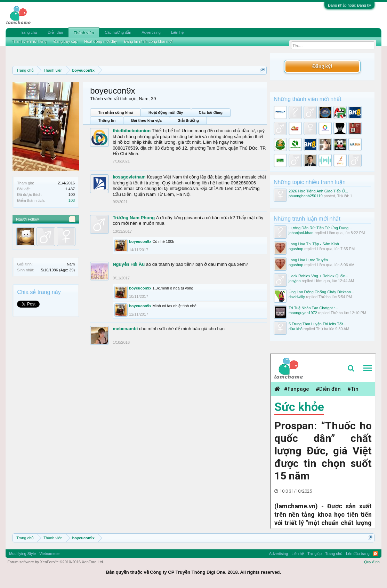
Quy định (372, 562)
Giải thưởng (188, 120)
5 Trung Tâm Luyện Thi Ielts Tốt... (317, 324)
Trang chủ (29, 32)
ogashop (296, 249)
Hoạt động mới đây (166, 112)
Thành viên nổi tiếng (29, 41)
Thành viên (84, 33)
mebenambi (125, 329)
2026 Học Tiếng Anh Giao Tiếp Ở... (318, 191)
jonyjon (295, 281)
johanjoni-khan (301, 233)
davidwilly (297, 297)
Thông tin (107, 120)
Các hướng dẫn (118, 32)
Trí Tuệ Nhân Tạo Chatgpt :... (313, 308)
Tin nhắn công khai (115, 112)
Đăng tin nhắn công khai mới (148, 41)
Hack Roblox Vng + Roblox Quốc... (318, 276)
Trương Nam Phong (134, 218)
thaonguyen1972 (303, 313)
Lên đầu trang (358, 554)
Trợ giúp (315, 554)
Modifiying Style (22, 554)
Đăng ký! (322, 66)
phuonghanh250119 (306, 196)
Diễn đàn (55, 32)
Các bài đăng (211, 112)
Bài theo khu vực (146, 120)
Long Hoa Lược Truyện (308, 260)
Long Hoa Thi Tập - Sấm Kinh (314, 244)
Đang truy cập (65, 41)
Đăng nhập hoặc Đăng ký (349, 5)
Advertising (151, 32)
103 (72, 200)
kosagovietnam (129, 177)
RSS (376, 554)
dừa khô (296, 329)
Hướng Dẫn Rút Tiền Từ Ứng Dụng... (320, 228)
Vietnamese (49, 554)
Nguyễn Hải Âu (129, 264)
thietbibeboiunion (132, 131)
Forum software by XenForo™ (56, 562)
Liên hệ (177, 32)
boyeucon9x (140, 241)
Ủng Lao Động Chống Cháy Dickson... (321, 292)
